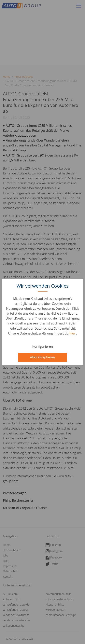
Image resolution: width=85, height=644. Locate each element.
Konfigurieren (43, 347)
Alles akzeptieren (42, 357)
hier (73, 333)
